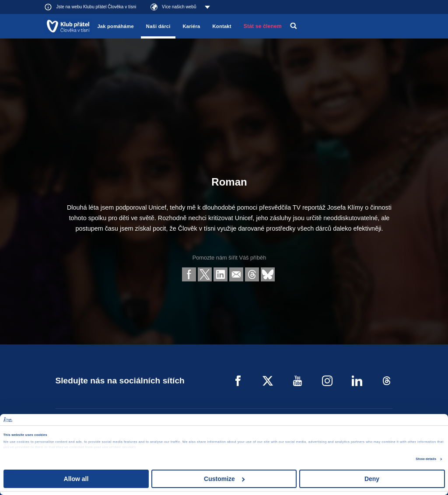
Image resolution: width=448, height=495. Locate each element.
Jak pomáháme (115, 26)
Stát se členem (263, 26)
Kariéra (191, 26)
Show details (426, 459)
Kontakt (222, 26)
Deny (372, 479)
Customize (224, 479)
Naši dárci (158, 26)
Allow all (76, 479)
